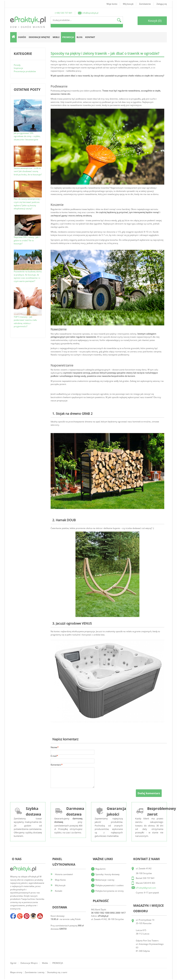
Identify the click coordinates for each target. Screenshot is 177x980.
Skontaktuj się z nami (57, 972)
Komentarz (56, 765)
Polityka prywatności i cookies (110, 885)
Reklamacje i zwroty (105, 880)
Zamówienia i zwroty (35, 972)
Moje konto (112, 4)
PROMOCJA (58, 963)
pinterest (27, 916)
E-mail (54, 756)
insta (33, 916)
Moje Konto (60, 880)
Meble (45, 963)
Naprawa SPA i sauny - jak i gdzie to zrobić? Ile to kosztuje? (27, 240)
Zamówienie (145, 4)
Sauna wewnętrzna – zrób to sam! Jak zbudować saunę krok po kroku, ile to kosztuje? (28, 171)
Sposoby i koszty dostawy (107, 874)
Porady (17, 65)
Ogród (13, 963)
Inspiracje (18, 68)
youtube (40, 916)
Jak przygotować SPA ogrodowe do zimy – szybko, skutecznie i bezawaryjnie (27, 136)
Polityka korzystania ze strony (110, 891)
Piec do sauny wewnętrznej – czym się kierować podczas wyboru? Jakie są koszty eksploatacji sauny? (27, 204)
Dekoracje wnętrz (29, 963)
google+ (20, 916)
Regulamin (100, 869)
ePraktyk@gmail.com (146, 888)
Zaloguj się (162, 4)
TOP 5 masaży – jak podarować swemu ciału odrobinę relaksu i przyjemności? (25, 322)
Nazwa (54, 748)
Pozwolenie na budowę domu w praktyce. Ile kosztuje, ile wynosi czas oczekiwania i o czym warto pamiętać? (28, 276)
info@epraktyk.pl (90, 13)
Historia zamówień (64, 874)
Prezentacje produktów (25, 71)
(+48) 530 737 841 (64, 13)
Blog (80, 37)
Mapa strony (16, 972)
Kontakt (90, 37)
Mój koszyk (128, 4)
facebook (13, 916)
